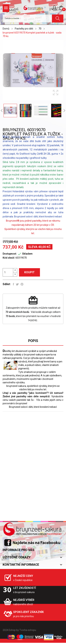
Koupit (29, 272)
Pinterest (22, 284)
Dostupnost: (10, 254)
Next (64, 110)
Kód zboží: (9, 258)
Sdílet (13, 284)
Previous (2, 110)
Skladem (27, 254)
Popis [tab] (33, 341)
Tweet (17, 284)
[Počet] (8, 272)
